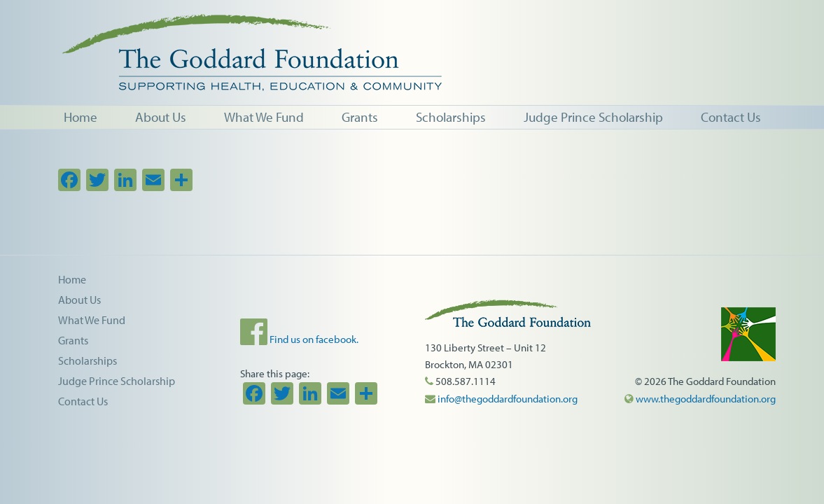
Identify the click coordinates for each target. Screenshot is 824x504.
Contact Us (83, 401)
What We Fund (92, 320)
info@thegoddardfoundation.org (508, 399)
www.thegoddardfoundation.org (700, 399)
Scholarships (88, 360)
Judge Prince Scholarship (117, 381)
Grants (73, 340)
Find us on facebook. (299, 339)
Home (72, 279)
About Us (79, 300)
